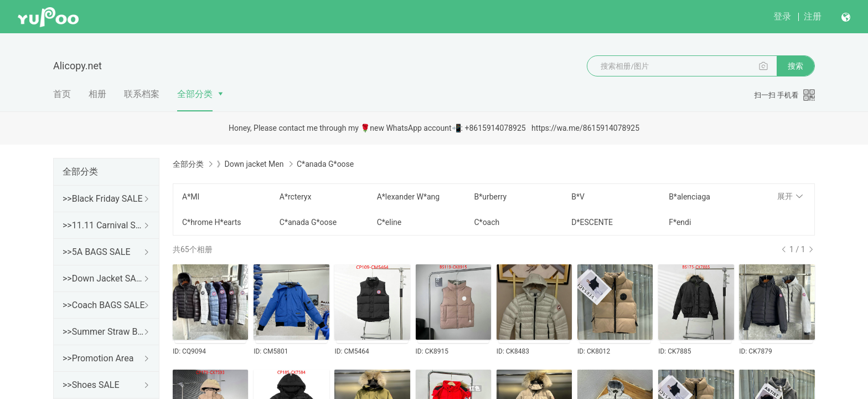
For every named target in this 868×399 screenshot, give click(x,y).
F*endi (680, 222)
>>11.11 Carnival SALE (104, 225)
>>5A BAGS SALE (96, 252)
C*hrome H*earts (212, 222)
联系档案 (142, 94)
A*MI (191, 197)
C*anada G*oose (308, 222)
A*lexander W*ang (408, 197)
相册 (97, 94)
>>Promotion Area (98, 358)
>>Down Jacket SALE (104, 278)
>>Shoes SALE (91, 385)
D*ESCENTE (592, 222)
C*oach (487, 222)
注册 (813, 16)
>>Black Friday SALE (103, 199)
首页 (62, 94)
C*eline (389, 222)
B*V (578, 197)
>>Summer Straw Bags (104, 332)
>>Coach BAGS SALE (104, 305)
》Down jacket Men (250, 164)
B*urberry (490, 197)
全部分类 (195, 94)
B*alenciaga (689, 197)
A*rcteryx (296, 197)
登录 (782, 16)
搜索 (795, 66)
